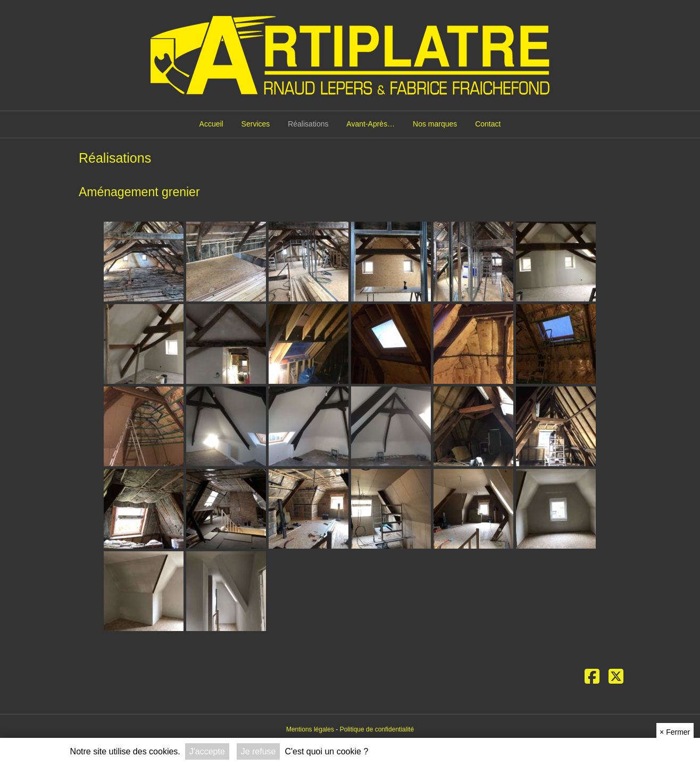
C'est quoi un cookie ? (326, 751)
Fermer (675, 732)
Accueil (211, 124)
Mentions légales (310, 729)
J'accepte (207, 751)
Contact (488, 124)
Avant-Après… (370, 124)
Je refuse (259, 751)
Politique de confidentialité (377, 729)
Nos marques (435, 124)
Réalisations (308, 124)
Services (256, 124)
